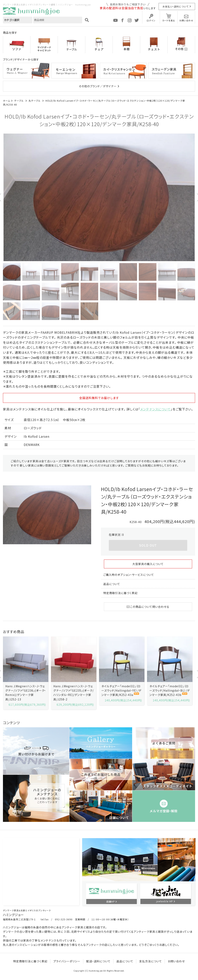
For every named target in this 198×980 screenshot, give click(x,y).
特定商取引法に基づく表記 (120, 593)
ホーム (7, 101)
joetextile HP (165, 901)
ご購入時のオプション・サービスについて (129, 575)
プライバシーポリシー (67, 961)
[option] (99, 197)
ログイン (151, 20)
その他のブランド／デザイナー (98, 86)
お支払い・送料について (176, 6)
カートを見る (169, 20)
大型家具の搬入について (148, 564)
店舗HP (111, 901)
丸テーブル (35, 101)
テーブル (19, 101)
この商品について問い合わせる (148, 607)
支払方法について (151, 961)
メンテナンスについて (155, 409)
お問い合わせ (186, 20)
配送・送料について (98, 961)
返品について (112, 584)
